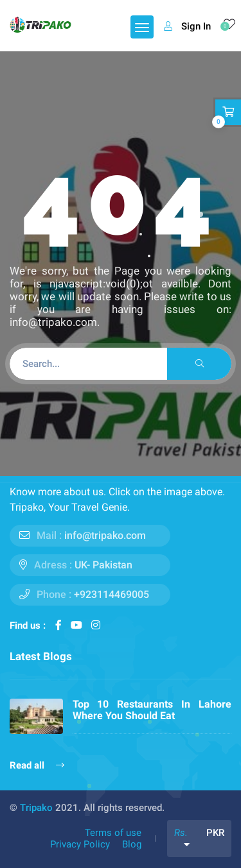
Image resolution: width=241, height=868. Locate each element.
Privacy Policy (80, 844)
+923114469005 (112, 594)
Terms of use (113, 833)
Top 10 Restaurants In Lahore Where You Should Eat (152, 710)
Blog (132, 844)
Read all (37, 765)
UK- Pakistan (103, 565)
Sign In (187, 26)
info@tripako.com (105, 535)
